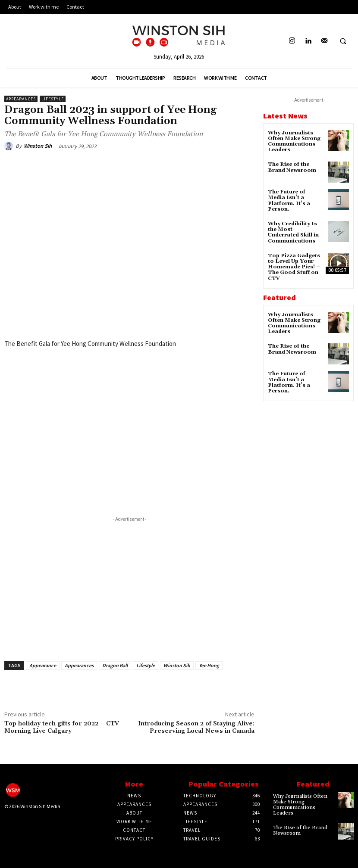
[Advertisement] (129, 584)
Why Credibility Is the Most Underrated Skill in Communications (293, 232)
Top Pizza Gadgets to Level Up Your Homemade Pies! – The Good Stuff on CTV (294, 267)
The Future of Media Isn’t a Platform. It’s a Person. (289, 201)
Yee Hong (209, 665)
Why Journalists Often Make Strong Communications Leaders (294, 142)
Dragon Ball (115, 665)
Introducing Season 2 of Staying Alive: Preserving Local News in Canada (196, 727)
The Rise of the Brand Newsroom (292, 167)
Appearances (21, 99)
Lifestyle (53, 99)
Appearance (43, 665)
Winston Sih (38, 146)
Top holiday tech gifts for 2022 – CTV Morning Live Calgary (62, 727)
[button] (343, 41)
